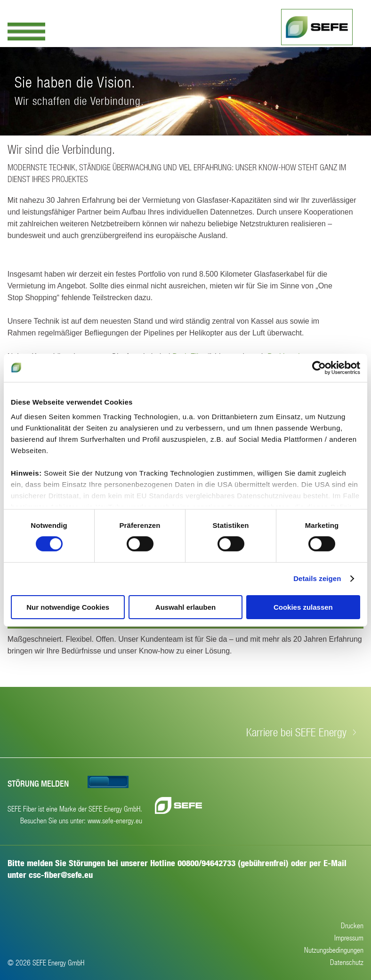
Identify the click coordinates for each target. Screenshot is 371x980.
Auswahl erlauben (185, 607)
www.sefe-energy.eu (115, 820)
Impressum (349, 937)
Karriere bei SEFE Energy (296, 732)
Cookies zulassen (303, 607)
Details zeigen (317, 578)
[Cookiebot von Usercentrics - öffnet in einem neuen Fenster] (319, 367)
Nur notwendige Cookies (68, 607)
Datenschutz (347, 962)
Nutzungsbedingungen (334, 950)
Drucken (352, 925)
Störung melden (38, 784)
